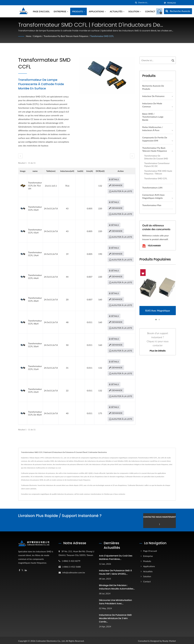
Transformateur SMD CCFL (108, 36)
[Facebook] (19, 569)
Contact (150, 11)
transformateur (96, 494)
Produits (79, 11)
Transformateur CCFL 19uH (35, 254)
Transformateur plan (152, 205)
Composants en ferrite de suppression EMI (155, 139)
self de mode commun (82, 494)
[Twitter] (22, 569)
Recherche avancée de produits (153, 87)
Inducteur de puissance (153, 96)
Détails (114, 179)
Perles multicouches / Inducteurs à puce (153, 129)
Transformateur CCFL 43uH (35, 208)
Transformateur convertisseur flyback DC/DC (157, 165)
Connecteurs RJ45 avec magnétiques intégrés (154, 196)
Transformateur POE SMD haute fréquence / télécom (158, 172)
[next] (132, 156)
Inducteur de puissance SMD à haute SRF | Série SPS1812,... (115, 571)
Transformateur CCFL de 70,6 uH (35, 186)
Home (29, 36)
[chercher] (136, 3)
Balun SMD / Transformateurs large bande (153, 117)
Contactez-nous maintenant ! (163, 519)
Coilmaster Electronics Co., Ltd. (51, 640)
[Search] (150, 3)
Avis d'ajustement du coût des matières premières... (116, 556)
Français (171, 3)
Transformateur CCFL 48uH (35, 322)
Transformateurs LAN (152, 188)
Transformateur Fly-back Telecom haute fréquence (69, 36)
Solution (135, 11)
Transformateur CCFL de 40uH (35, 413)
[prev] (20, 156)
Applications (97, 11)
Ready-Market (169, 640)
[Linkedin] (26, 569)
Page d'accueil (41, 11)
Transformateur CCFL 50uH (35, 345)
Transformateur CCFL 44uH (35, 277)
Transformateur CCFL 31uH (35, 368)
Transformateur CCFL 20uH (35, 299)
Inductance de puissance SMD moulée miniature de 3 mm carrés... (115, 617)
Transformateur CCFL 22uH (35, 391)
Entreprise (61, 11)
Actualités (117, 11)
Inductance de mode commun (152, 105)
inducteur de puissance (65, 494)
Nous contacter (120, 494)
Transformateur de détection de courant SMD (156, 157)
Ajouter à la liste (121, 191)
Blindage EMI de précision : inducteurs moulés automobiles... (117, 586)
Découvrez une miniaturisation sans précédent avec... (115, 601)
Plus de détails (158, 351)
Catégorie (38, 36)
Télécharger (151, 246)
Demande (116, 185)
